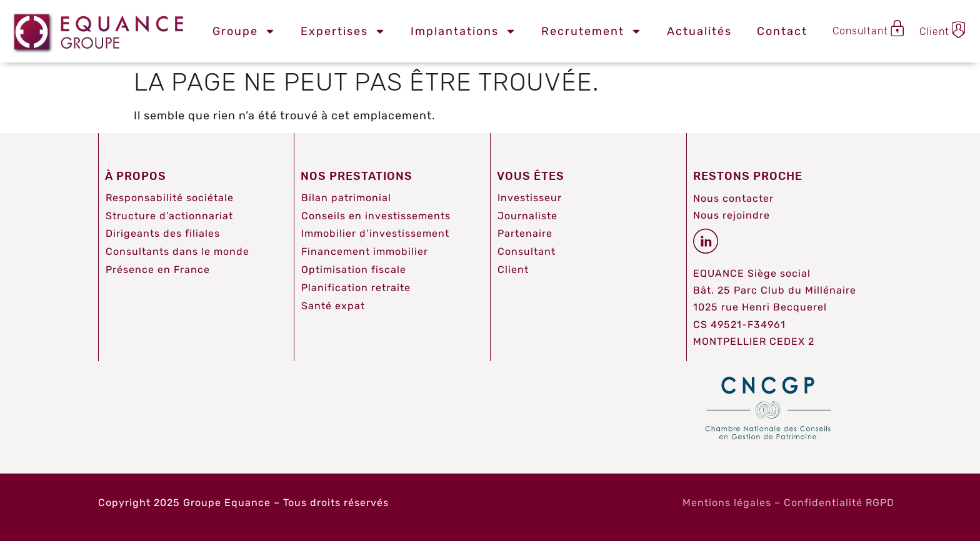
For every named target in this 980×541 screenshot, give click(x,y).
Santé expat (333, 306)
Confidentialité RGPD (839, 503)
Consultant (527, 251)
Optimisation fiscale (354, 270)
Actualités (699, 31)
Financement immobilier (365, 251)
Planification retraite (356, 288)
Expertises (343, 31)
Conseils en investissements (376, 216)
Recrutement (592, 31)
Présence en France (158, 270)
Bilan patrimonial (346, 198)
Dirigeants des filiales (163, 233)
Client (513, 270)
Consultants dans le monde (177, 251)
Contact (782, 31)
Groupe (244, 31)
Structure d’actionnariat (169, 216)
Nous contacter (733, 198)
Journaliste (527, 216)
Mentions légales (727, 503)
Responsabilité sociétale (170, 198)
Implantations (463, 31)
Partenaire (525, 233)
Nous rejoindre (732, 215)
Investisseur (530, 198)
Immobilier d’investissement (375, 233)
